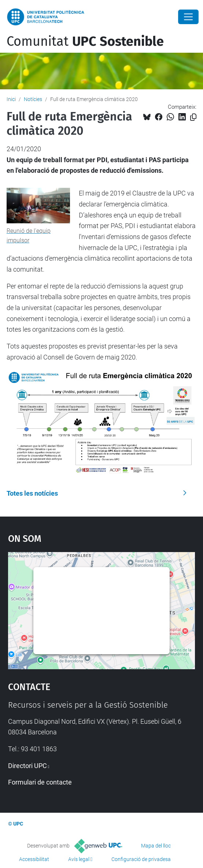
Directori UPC (27, 766)
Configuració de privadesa (141, 859)
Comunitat (85, 41)
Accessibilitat (34, 859)
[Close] (188, 17)
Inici (11, 99)
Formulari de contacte (40, 782)
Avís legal (79, 859)
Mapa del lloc (156, 846)
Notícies (33, 99)
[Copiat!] (193, 117)
